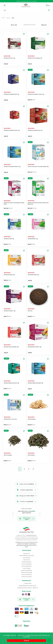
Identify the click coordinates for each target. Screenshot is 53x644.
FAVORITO (24, 34)
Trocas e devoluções (26, 564)
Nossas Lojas (27, 560)
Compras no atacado (27, 577)
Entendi (27, 641)
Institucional (26, 550)
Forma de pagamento (26, 566)
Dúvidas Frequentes (27, 562)
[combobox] (44, 25)
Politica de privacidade (26, 572)
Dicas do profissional (27, 575)
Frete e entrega (26, 568)
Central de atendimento (27, 570)
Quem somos (27, 553)
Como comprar (26, 558)
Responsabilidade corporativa (27, 556)
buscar (49, 10)
